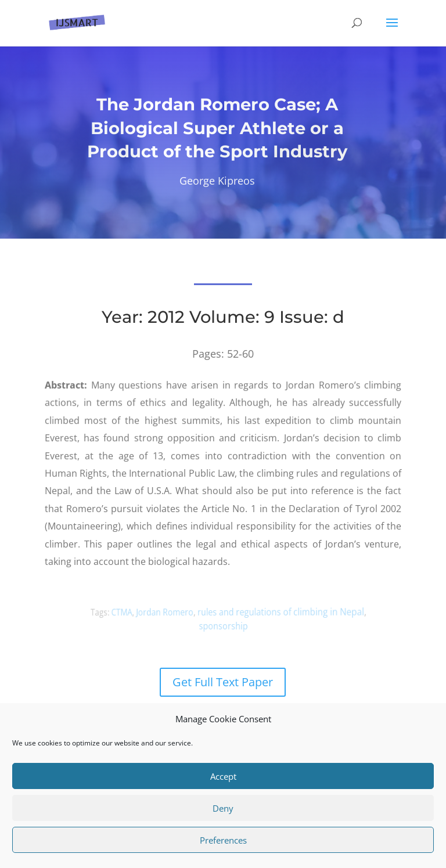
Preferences (223, 840)
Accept (223, 776)
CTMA (131, 612)
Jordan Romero (170, 612)
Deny (223, 808)
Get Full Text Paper (223, 682)
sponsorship (223, 625)
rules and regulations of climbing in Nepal (277, 611)
